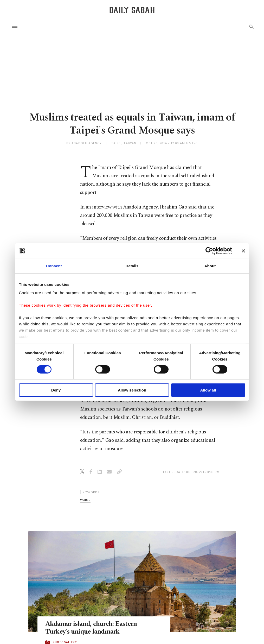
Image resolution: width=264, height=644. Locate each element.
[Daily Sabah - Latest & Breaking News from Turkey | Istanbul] (132, 10)
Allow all (208, 390)
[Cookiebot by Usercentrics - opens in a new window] (209, 251)
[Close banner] (243, 251)
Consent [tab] (54, 266)
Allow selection (132, 390)
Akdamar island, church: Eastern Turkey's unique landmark (91, 628)
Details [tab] (132, 266)
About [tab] (210, 266)
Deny (56, 390)
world (85, 500)
